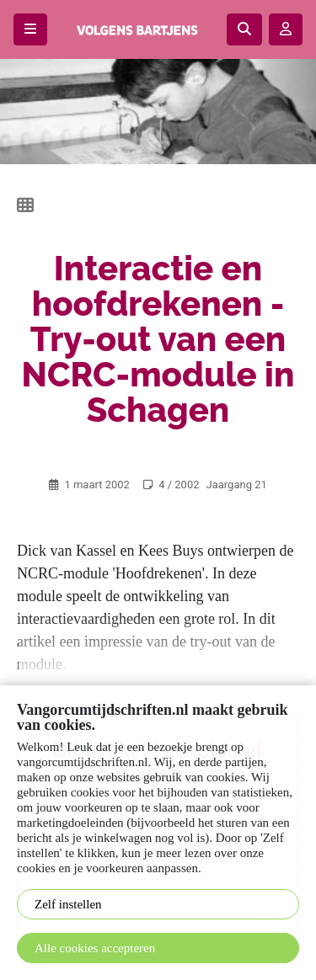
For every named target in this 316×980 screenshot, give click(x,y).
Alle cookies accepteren (95, 948)
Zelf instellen (68, 904)
